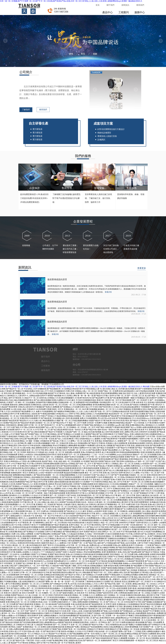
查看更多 (142, 268)
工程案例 (45, 366)
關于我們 (110, 5)
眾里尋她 (124, 381)
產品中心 (107, 12)
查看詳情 (108, 292)
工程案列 (124, 12)
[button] (161, 41)
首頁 (98, 5)
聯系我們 (140, 5)
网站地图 (146, 387)
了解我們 (26, 110)
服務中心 (140, 12)
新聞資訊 (125, 5)
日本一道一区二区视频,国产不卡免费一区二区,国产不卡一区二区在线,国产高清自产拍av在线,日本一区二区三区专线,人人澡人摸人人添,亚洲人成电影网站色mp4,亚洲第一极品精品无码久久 (71, 1)
